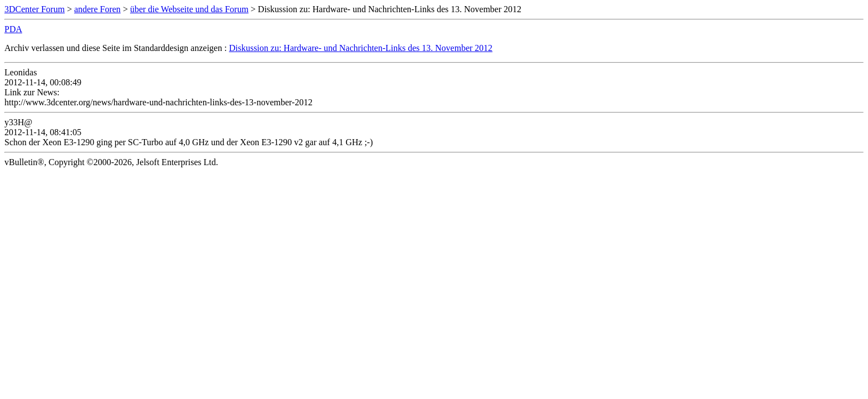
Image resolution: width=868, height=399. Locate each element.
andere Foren (97, 9)
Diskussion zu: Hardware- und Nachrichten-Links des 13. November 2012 (361, 48)
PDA (13, 29)
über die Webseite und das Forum (189, 9)
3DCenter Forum (35, 9)
